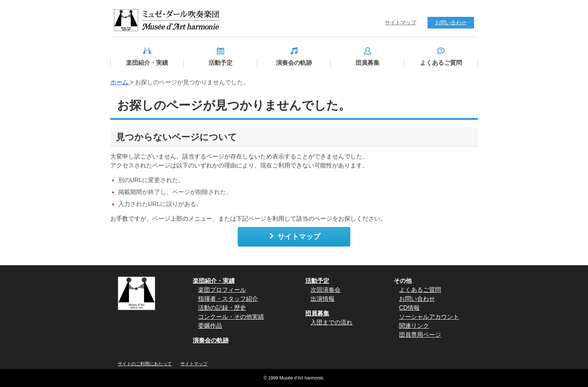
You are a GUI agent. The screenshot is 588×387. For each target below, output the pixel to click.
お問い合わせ (417, 299)
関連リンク (414, 326)
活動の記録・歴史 (222, 308)
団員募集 (317, 313)
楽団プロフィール (222, 290)
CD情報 (409, 308)
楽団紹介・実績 (214, 281)
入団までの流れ (331, 322)
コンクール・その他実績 (231, 317)
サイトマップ (294, 236)
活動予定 (317, 281)
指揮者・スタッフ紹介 (228, 299)
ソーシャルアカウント (429, 317)
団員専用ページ (420, 335)
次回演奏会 (325, 290)
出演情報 (322, 299)
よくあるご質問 (420, 290)
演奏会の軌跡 (211, 340)
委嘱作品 (210, 326)
